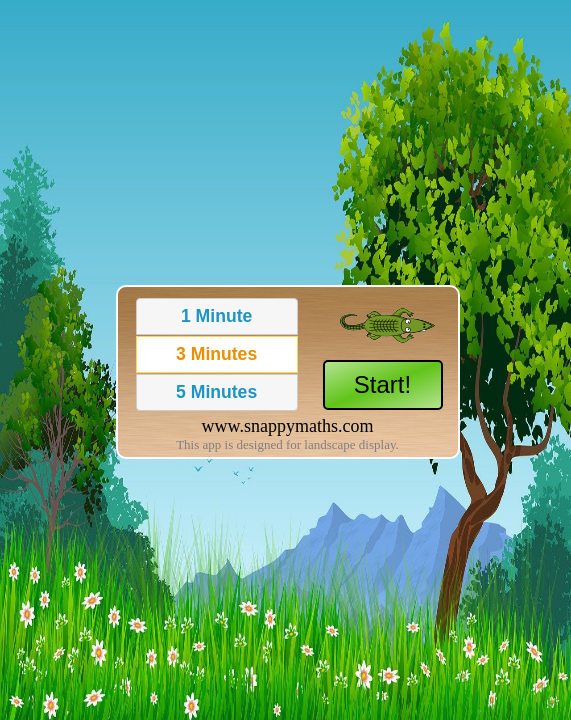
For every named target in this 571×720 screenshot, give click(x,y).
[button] (217, 316)
